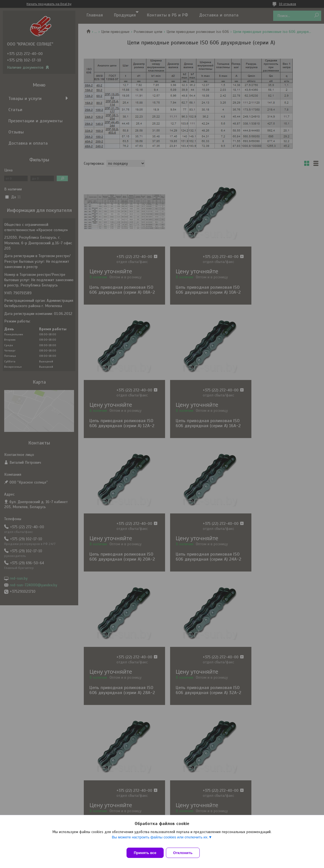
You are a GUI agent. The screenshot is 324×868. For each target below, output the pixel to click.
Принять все (145, 853)
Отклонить (186, 853)
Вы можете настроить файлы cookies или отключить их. (160, 840)
